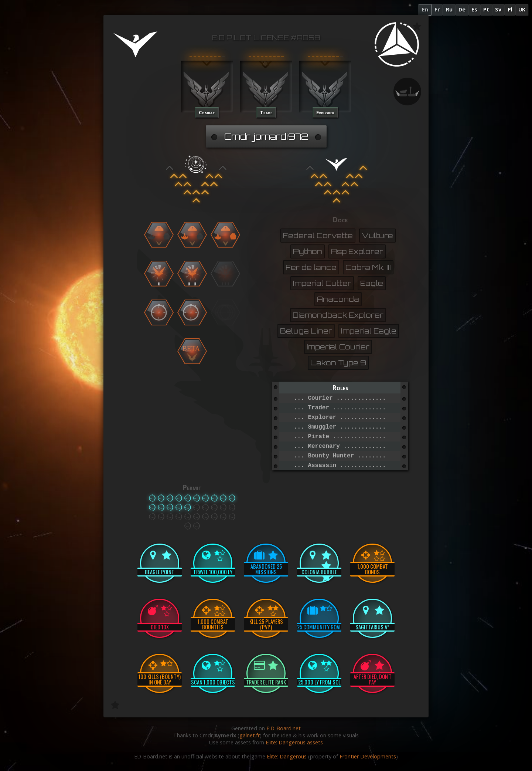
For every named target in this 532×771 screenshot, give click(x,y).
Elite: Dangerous (287, 756)
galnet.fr (250, 735)
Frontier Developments (368, 756)
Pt (486, 9)
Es (474, 9)
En (425, 9)
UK (522, 9)
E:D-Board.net (284, 728)
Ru (449, 9)
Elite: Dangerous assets (294, 742)
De (462, 9)
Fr (437, 9)
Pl (510, 9)
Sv (498, 9)
